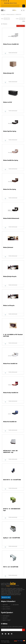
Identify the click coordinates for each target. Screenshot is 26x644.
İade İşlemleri (16, 605)
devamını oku (6, 597)
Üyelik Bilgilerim (6, 616)
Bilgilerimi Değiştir (6, 620)
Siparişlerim (5, 618)
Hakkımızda (5, 605)
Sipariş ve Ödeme (6, 609)
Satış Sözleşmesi (6, 607)
